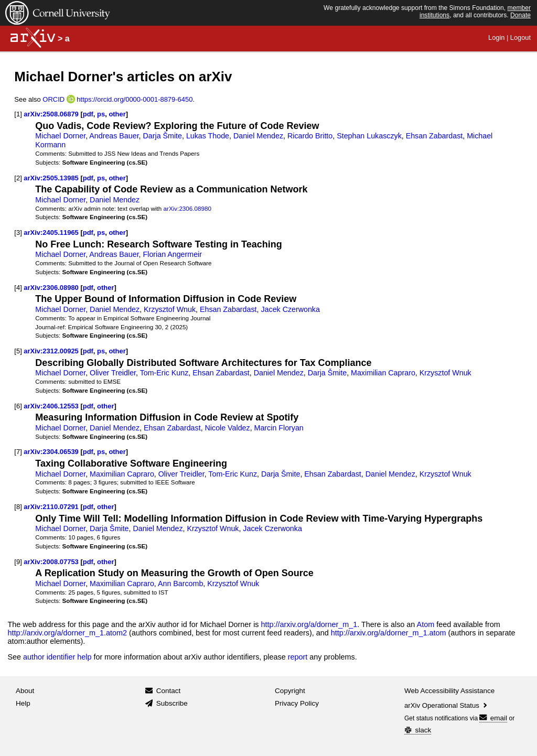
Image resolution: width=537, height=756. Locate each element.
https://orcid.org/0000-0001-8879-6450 (135, 99)
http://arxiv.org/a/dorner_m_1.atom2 (67, 633)
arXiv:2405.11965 (51, 233)
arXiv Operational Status (447, 705)
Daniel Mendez (258, 136)
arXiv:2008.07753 (51, 562)
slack (418, 730)
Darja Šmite (163, 136)
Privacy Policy (297, 703)
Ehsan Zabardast (434, 136)
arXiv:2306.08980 (187, 208)
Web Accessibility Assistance (449, 691)
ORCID (53, 99)
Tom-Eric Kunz (164, 373)
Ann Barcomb (180, 584)
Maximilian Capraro (383, 373)
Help (23, 703)
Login (496, 37)
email (493, 718)
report (298, 657)
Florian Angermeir (173, 254)
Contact (169, 691)
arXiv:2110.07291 (51, 507)
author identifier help (57, 657)
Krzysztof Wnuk (170, 309)
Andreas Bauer (114, 136)
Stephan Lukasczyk (369, 136)
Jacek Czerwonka (290, 309)
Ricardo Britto (310, 136)
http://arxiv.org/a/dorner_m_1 (309, 624)
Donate (520, 15)
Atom (426, 624)
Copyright (290, 691)
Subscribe (172, 703)
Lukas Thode (208, 136)
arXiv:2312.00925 (51, 351)
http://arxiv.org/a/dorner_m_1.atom (389, 633)
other (117, 114)
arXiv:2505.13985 (51, 178)
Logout (520, 37)
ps (101, 114)
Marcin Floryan (279, 428)
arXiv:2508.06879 (51, 114)
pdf (88, 114)
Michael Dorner (60, 136)
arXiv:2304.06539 (51, 452)
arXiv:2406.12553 (51, 406)
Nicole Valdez (228, 428)
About (25, 691)
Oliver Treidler (113, 373)
